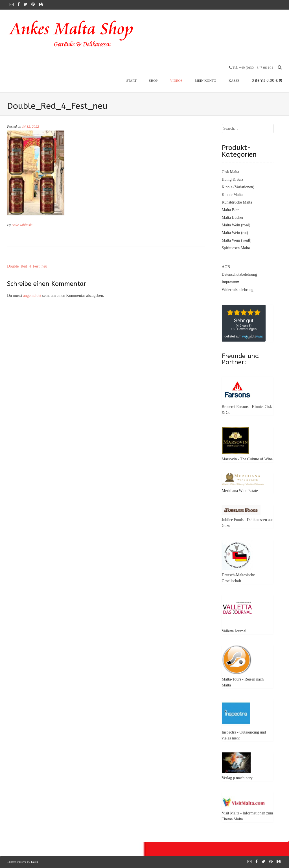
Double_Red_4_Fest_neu (27, 266)
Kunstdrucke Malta (237, 202)
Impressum (231, 282)
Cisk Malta (231, 172)
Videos (176, 81)
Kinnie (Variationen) (238, 187)
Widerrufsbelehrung (238, 290)
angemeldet (32, 296)
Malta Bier (230, 210)
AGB (226, 267)
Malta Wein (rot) (235, 233)
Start (132, 81)
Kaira (34, 862)
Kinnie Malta (232, 195)
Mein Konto (206, 81)
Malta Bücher (233, 217)
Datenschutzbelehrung (239, 274)
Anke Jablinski (22, 225)
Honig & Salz (233, 179)
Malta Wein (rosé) (236, 225)
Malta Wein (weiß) (237, 240)
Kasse (234, 81)
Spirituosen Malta (236, 248)
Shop (153, 81)
